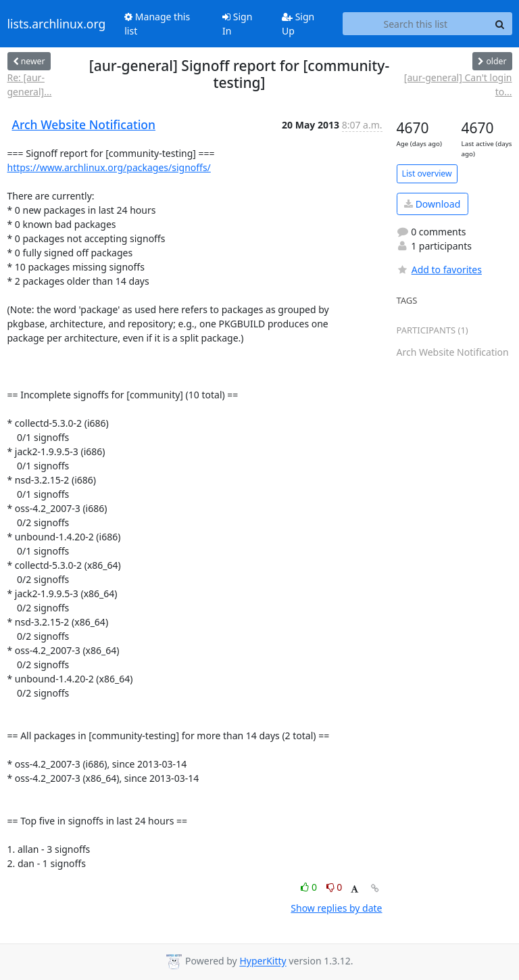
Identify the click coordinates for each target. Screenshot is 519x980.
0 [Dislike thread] (335, 887)
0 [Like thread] (310, 887)
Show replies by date (336, 908)
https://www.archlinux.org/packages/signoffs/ (109, 167)
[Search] (500, 24)
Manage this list (157, 24)
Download (432, 204)
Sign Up (298, 24)
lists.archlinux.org (57, 24)
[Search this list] (415, 24)
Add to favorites (439, 270)
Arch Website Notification (84, 124)
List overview (427, 173)
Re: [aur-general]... (30, 85)
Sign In (237, 24)
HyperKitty (263, 961)
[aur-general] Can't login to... (458, 85)
